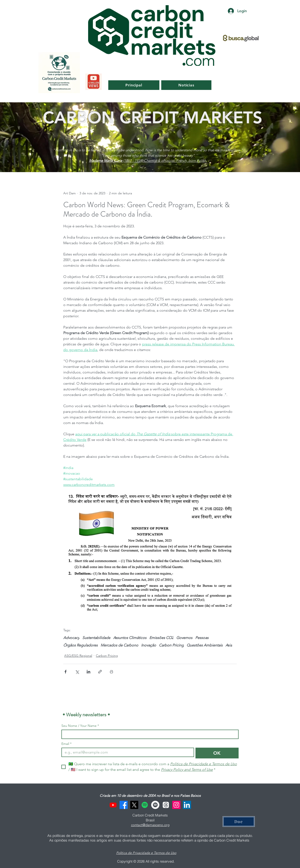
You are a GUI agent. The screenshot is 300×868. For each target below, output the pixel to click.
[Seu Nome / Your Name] (149, 734)
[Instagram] (176, 805)
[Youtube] (113, 805)
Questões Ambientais (205, 645)
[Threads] (166, 805)
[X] (134, 805)
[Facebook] (124, 805)
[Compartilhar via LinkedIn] (88, 672)
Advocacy (71, 638)
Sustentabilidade (96, 638)
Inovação (149, 645)
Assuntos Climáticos (130, 638)
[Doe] (239, 822)
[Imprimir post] (111, 672)
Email (66, 744)
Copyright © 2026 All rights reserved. (146, 861)
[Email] (126, 752)
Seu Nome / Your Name (80, 726)
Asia (229, 645)
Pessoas (202, 638)
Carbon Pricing (171, 645)
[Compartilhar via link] (100, 672)
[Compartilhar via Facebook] (66, 672)
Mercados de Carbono (119, 645)
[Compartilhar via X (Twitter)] (77, 672)
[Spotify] (145, 805)
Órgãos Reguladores (81, 645)
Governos (184, 638)
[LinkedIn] (187, 805)
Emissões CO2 (161, 638)
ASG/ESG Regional (78, 656)
